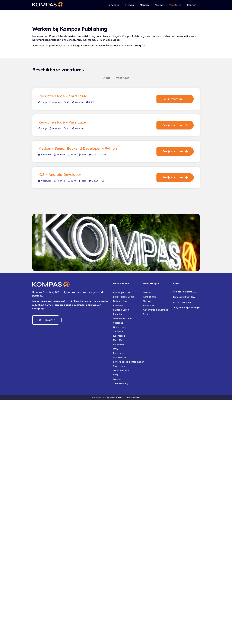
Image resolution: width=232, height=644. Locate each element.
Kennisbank (149, 297)
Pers (145, 314)
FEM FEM (118, 305)
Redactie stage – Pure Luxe (62, 122)
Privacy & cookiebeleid (112, 397)
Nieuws (159, 5)
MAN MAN (119, 340)
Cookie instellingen (132, 397)
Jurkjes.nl (118, 331)
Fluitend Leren (121, 310)
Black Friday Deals (123, 297)
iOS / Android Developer (60, 174)
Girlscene (118, 323)
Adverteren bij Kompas (156, 310)
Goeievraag (120, 327)
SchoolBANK (120, 357)
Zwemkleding (121, 383)
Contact (192, 5)
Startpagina (120, 366)
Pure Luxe (119, 353)
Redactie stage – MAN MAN (63, 96)
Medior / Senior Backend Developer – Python (78, 148)
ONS (116, 349)
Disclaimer (97, 397)
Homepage (113, 5)
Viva (116, 375)
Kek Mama (119, 336)
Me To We (118, 344)
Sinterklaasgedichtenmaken (127, 362)
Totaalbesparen (122, 370)
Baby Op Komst (122, 292)
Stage (107, 78)
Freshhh (117, 314)
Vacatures (175, 5)
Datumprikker (121, 301)
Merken (130, 5)
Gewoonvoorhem (122, 318)
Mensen (144, 5)
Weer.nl (117, 379)
